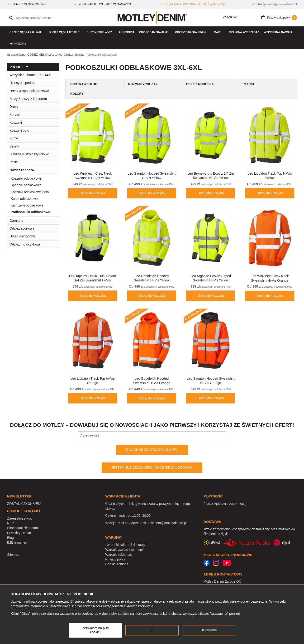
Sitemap (13, 555)
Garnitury (16, 221)
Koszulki (34, 123)
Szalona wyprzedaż (244, 32)
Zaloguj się (228, 17)
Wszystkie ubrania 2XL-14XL (31, 75)
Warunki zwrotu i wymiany (124, 550)
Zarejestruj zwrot (19, 518)
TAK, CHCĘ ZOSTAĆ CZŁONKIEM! (152, 450)
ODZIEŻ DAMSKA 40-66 (155, 32)
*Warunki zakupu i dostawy (125, 545)
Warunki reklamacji (119, 555)
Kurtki (34, 138)
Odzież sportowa (34, 228)
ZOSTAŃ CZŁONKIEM (24, 504)
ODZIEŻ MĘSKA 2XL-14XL (27, 32)
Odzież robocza (34, 170)
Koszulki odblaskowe (26, 178)
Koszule (34, 115)
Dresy (14, 107)
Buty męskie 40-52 (100, 32)
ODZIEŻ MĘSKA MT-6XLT (65, 32)
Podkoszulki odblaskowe (30, 212)
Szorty (14, 146)
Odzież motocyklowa (25, 244)
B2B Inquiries (17, 542)
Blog (10, 538)
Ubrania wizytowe (34, 236)
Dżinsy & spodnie (34, 83)
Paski (14, 162)
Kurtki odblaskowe (24, 199)
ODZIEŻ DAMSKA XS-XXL (192, 32)
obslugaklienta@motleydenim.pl (277, 4)
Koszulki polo (19, 130)
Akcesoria (127, 32)
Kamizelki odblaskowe (27, 205)
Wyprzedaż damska (278, 32)
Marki (219, 32)
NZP (10, 523)
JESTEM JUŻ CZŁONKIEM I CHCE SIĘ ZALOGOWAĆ (152, 467)
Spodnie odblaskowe (26, 185)
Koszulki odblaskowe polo (30, 192)
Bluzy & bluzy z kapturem (28, 99)
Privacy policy (115, 559)
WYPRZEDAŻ (18, 44)
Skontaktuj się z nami (23, 528)
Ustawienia (209, 630)
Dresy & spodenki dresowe (29, 91)
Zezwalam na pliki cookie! (95, 630)
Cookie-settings (117, 564)
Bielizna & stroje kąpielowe (34, 154)
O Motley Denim (19, 533)
